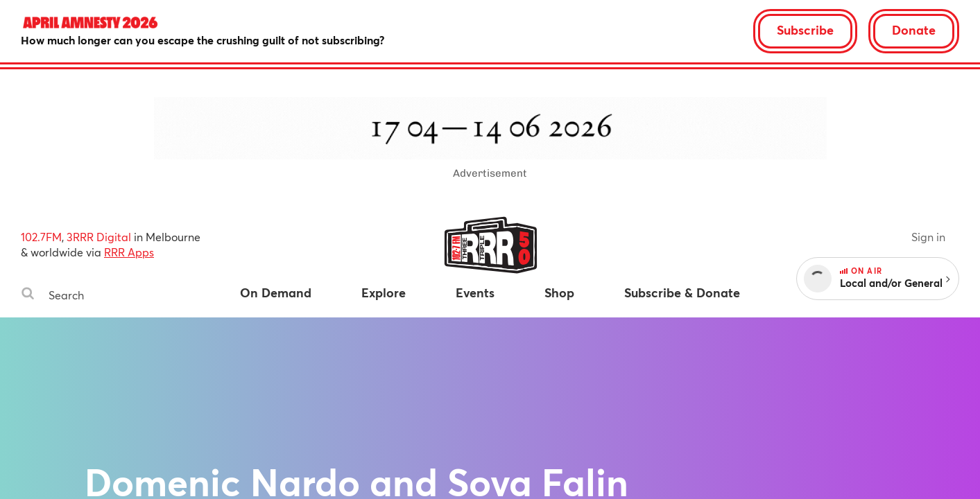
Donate (914, 30)
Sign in (928, 237)
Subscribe (805, 30)
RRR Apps (129, 252)
